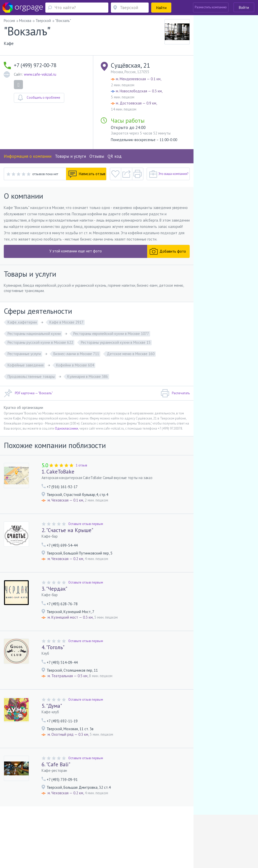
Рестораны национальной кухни (34, 334)
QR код (115, 156)
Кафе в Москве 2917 (66, 322)
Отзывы (97, 156)
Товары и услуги (70, 156)
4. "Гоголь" (53, 647)
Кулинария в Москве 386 (88, 376)
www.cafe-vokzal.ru (40, 74)
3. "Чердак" (54, 589)
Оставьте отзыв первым (86, 524)
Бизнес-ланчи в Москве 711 (76, 354)
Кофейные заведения (26, 365)
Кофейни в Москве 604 (75, 365)
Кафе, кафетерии (22, 322)
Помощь (17, 838)
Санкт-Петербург (71, 845)
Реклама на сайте (56, 838)
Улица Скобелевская (43, 845)
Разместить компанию (211, 7)
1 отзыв (82, 465)
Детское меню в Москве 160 (131, 354)
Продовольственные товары (31, 376)
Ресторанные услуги (24, 354)
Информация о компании (28, 156)
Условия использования (89, 838)
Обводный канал (102, 845)
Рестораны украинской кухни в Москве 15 (116, 342)
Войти (244, 7)
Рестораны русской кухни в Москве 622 (40, 342)
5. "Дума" (52, 706)
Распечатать (175, 393)
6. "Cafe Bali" (56, 764)
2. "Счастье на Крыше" (67, 530)
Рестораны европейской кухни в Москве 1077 (111, 334)
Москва (16, 845)
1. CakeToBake (58, 472)
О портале (33, 838)
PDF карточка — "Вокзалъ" (28, 393)
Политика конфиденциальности (132, 838)
